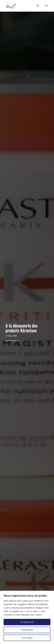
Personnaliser (27, 630)
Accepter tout (27, 622)
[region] (27, 617)
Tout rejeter (27, 638)
